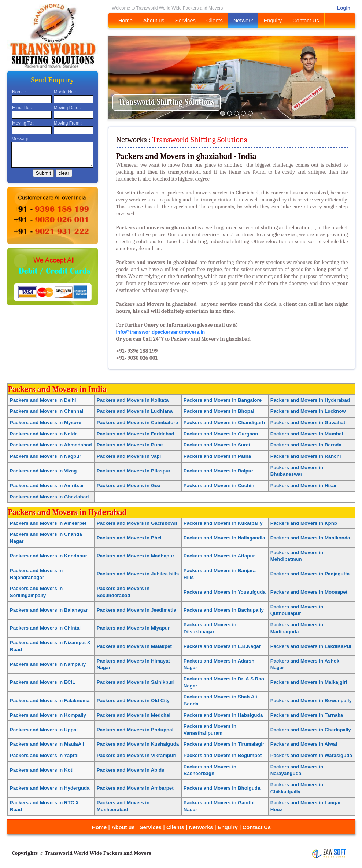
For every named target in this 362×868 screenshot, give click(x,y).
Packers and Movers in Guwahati (309, 422)
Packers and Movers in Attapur (219, 556)
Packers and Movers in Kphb (304, 523)
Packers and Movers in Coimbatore (137, 422)
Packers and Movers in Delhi (43, 400)
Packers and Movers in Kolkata (133, 400)
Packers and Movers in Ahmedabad (51, 445)
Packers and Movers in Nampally (48, 664)
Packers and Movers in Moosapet (309, 592)
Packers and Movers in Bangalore (223, 400)
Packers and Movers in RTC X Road (44, 806)
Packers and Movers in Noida (44, 434)
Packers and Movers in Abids (131, 770)
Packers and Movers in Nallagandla (224, 538)
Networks (202, 827)
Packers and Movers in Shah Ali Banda (220, 700)
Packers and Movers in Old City (133, 700)
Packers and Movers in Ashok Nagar (305, 664)
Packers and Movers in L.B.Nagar (222, 646)
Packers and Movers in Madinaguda (297, 628)
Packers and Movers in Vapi (129, 456)
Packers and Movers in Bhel (129, 538)
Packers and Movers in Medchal (134, 715)
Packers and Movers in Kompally (48, 715)
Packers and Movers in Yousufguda (225, 592)
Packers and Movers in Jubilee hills (138, 574)
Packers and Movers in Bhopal (219, 411)
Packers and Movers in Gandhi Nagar (219, 806)
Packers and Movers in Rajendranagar (36, 574)
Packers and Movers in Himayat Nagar (133, 664)
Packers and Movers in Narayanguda (297, 770)
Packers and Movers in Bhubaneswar (297, 471)
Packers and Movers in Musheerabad (123, 806)
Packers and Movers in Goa (129, 485)
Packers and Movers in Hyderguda (50, 788)
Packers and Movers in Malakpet (134, 646)
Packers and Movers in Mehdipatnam (297, 556)
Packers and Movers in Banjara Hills (220, 574)
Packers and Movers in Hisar (304, 485)
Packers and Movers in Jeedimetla (136, 610)
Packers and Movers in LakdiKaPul (311, 646)
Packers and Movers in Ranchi (306, 456)
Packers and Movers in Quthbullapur (297, 610)
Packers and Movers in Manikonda (310, 538)
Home (125, 21)
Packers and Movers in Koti (42, 770)
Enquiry (273, 21)
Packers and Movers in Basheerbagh (210, 770)
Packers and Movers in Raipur (218, 471)
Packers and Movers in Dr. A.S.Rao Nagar (224, 682)
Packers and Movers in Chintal (45, 628)
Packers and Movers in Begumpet (223, 755)
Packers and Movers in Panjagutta (310, 574)
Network (243, 21)
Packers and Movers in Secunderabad (123, 592)
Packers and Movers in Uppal (44, 730)
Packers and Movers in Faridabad (136, 434)
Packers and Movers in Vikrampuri (137, 755)
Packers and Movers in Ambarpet (135, 788)
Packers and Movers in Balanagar (49, 610)
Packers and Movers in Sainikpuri (136, 682)
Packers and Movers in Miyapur (133, 628)
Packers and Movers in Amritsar (47, 485)
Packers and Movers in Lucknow (308, 411)
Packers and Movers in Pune (130, 445)
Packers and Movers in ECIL (43, 682)
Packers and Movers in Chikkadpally (297, 788)
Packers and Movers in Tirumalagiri (225, 744)
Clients (215, 21)
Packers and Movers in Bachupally (224, 610)
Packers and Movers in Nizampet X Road (50, 646)
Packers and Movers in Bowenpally (311, 700)
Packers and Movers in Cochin (219, 485)
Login (344, 8)
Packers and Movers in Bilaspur (134, 471)
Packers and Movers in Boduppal (135, 730)
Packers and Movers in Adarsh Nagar (219, 664)
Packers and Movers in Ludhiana (135, 411)
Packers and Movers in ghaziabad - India (186, 156)
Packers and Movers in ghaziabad (156, 304)
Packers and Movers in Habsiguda (223, 715)
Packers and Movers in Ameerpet (48, 523)
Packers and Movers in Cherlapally (311, 730)
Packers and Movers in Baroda (306, 445)
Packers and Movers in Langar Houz (306, 806)
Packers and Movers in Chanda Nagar (46, 538)
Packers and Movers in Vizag (43, 471)
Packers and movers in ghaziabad (156, 228)
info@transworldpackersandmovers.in (160, 332)
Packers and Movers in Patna (217, 456)
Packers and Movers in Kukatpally (223, 523)
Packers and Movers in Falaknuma (50, 700)
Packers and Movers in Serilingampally (36, 592)
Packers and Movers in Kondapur (49, 556)
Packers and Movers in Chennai (47, 411)
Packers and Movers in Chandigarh (224, 422)
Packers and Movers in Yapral (44, 755)
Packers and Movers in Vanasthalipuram (210, 730)
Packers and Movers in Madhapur (136, 556)
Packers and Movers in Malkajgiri (309, 682)
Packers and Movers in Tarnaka (307, 715)
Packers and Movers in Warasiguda (311, 755)
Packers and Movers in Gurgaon (221, 434)
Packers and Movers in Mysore (46, 422)
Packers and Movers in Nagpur (46, 456)
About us (154, 21)
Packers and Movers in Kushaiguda (138, 744)
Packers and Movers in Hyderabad (310, 400)
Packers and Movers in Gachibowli (137, 523)
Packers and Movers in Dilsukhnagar (210, 628)
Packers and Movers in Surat (217, 445)
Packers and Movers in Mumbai (307, 434)
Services (185, 21)
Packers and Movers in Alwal (304, 744)
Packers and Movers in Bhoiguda (222, 788)
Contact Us (306, 21)
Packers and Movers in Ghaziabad (49, 497)
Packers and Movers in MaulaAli (47, 744)
